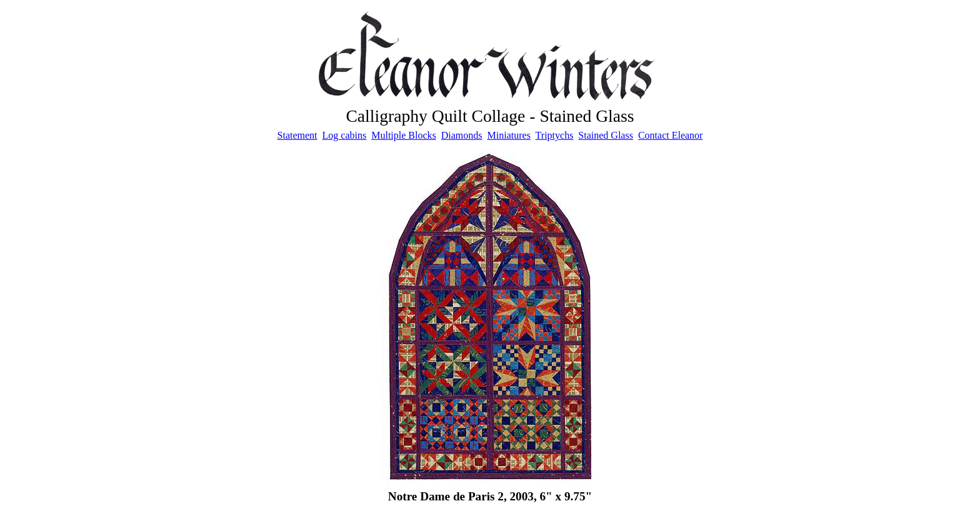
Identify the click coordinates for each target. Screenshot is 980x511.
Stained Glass (606, 135)
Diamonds (462, 135)
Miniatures (509, 135)
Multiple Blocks (404, 135)
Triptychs (555, 135)
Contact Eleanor (671, 135)
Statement (297, 135)
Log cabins (345, 135)
